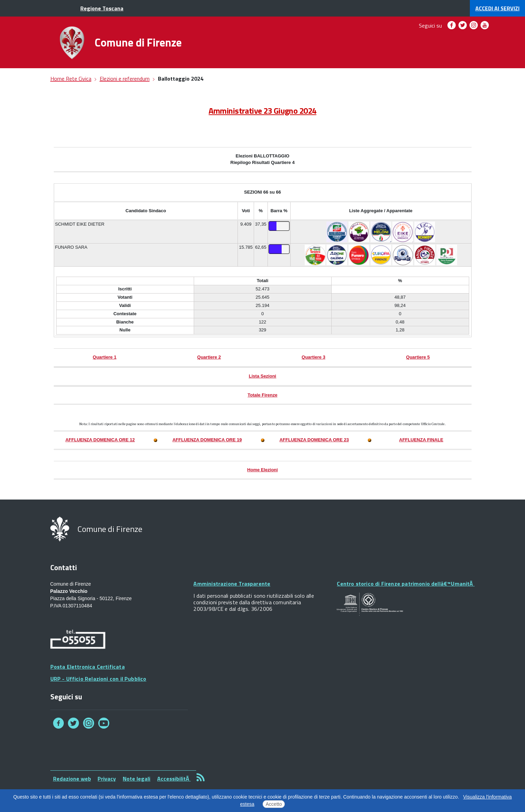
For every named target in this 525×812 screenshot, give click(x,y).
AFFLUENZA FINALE (421, 440)
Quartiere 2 (209, 357)
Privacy (107, 779)
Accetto (274, 804)
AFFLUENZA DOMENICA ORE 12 (100, 440)
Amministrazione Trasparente (232, 584)
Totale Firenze (262, 395)
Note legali (137, 779)
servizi (497, 8)
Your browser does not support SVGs (370, 604)
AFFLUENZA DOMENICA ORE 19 (207, 440)
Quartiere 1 (105, 357)
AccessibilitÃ (174, 779)
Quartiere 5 (418, 357)
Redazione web (72, 779)
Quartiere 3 (314, 357)
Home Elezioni (262, 470)
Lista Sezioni (262, 376)
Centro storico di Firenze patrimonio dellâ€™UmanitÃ (406, 584)
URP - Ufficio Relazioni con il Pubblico (98, 679)
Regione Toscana (102, 8)
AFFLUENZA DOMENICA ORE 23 (314, 440)
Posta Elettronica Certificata (88, 667)
